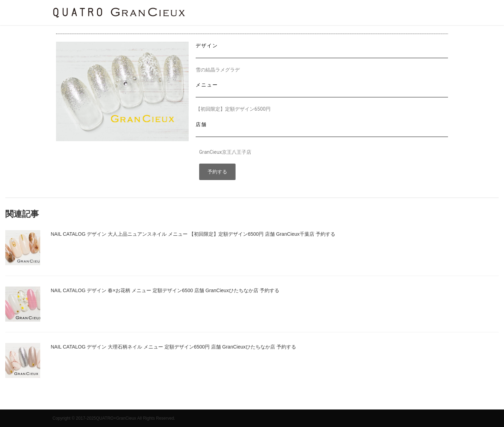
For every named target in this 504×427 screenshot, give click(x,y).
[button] (217, 172)
